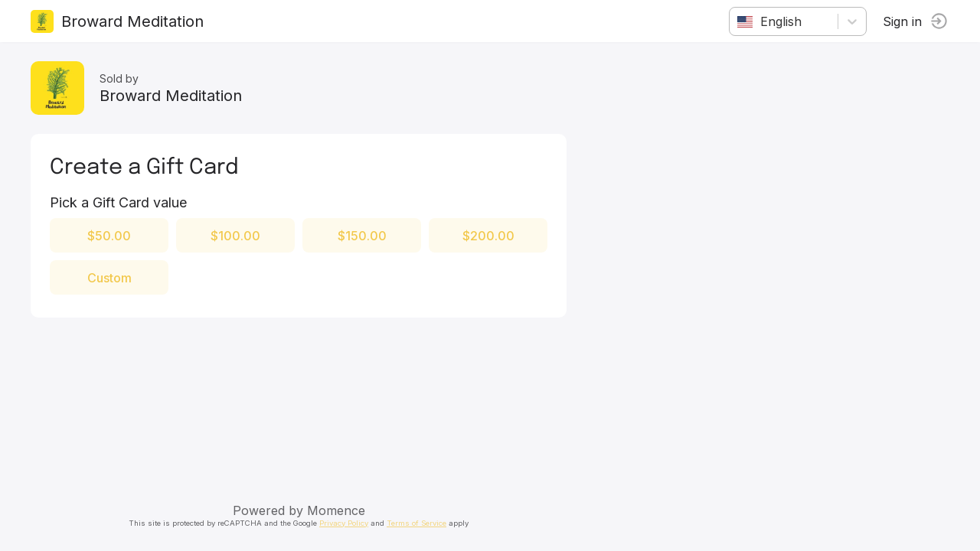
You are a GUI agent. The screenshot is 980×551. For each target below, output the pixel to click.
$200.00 (488, 236)
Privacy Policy (344, 523)
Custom (109, 278)
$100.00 (235, 236)
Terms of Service (416, 523)
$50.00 (109, 236)
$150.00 (362, 236)
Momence (336, 510)
